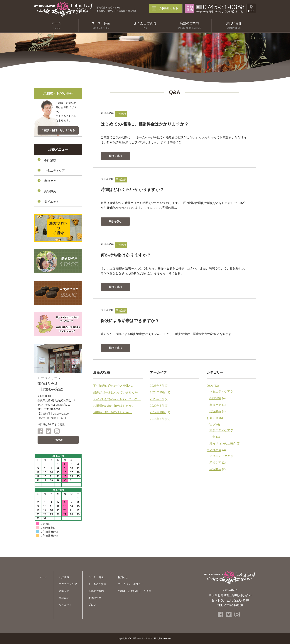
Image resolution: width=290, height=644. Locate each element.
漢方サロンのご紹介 (223, 443)
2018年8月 (157, 419)
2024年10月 (158, 392)
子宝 (212, 437)
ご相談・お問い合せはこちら (58, 130)
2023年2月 (157, 399)
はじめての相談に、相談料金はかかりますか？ (146, 124)
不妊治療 (215, 398)
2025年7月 (157, 386)
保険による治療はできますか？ (131, 321)
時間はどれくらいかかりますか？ (134, 190)
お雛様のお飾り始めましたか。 (114, 406)
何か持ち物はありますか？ (127, 255)
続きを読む (115, 156)
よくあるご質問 (97, 584)
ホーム (44, 577)
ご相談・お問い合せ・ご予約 (134, 591)
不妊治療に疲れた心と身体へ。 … (117, 386)
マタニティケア (220, 391)
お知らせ (213, 418)
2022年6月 (157, 406)
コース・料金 (96, 577)
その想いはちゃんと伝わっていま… (117, 399)
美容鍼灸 (215, 411)
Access (58, 440)
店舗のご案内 (96, 591)
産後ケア (215, 405)
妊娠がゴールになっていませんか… (117, 392)
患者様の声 (214, 450)
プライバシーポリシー (131, 584)
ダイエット (52, 202)
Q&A (210, 386)
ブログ (211, 425)
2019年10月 (158, 412)
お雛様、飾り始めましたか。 (112, 412)
